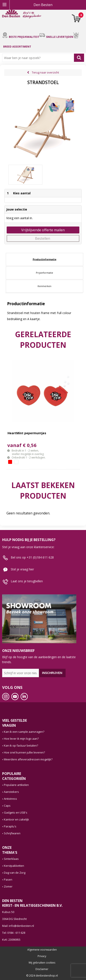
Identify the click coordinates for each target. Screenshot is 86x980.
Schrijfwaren (12, 833)
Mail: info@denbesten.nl (18, 926)
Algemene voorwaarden (42, 950)
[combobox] (39, 58)
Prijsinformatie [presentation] (45, 273)
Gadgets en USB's (16, 812)
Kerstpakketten (14, 866)
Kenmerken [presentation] (45, 286)
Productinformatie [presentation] (45, 259)
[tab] (45, 259)
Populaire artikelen (16, 785)
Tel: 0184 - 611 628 (14, 933)
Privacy (42, 956)
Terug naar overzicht (45, 72)
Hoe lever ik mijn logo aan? (21, 739)
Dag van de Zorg (15, 873)
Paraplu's (10, 826)
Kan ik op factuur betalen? (21, 745)
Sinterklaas (11, 859)
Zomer (8, 886)
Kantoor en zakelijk (16, 819)
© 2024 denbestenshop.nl (42, 976)
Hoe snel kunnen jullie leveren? (24, 752)
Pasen (8, 879)
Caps (7, 806)
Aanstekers (11, 792)
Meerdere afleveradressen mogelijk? (28, 759)
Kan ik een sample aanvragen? (24, 732)
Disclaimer (42, 969)
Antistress (10, 799)
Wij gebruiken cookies (42, 963)
